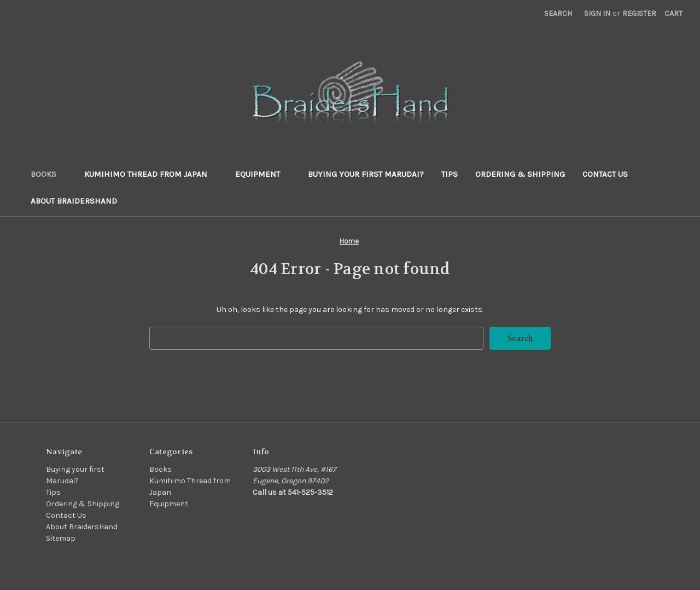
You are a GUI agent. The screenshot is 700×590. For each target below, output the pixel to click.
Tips (450, 174)
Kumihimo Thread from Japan (151, 174)
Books (49, 174)
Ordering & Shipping (520, 174)
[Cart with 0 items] (673, 13)
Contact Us (605, 174)
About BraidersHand (74, 201)
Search (558, 13)
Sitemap (61, 538)
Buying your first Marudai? (366, 174)
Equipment (263, 174)
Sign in (597, 13)
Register (639, 13)
